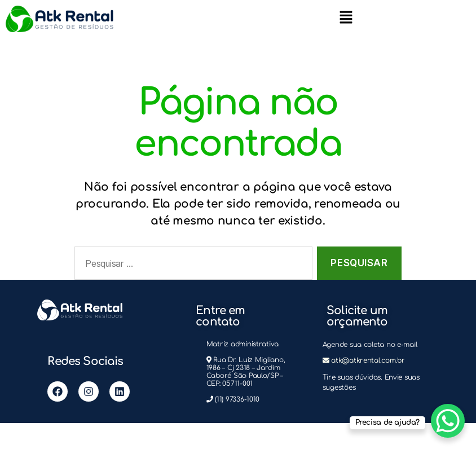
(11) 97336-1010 (237, 399)
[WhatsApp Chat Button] (448, 421)
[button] (346, 17)
